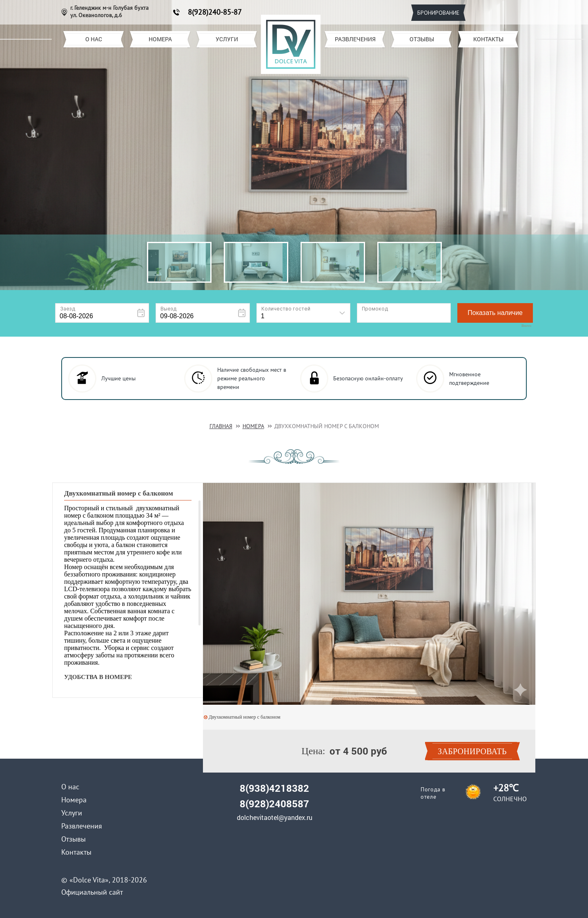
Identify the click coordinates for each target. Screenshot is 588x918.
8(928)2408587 (274, 804)
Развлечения (355, 39)
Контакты (488, 39)
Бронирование (438, 13)
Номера (160, 39)
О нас (94, 39)
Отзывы (422, 39)
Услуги (227, 39)
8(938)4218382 (274, 788)
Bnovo (526, 326)
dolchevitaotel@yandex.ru (275, 817)
